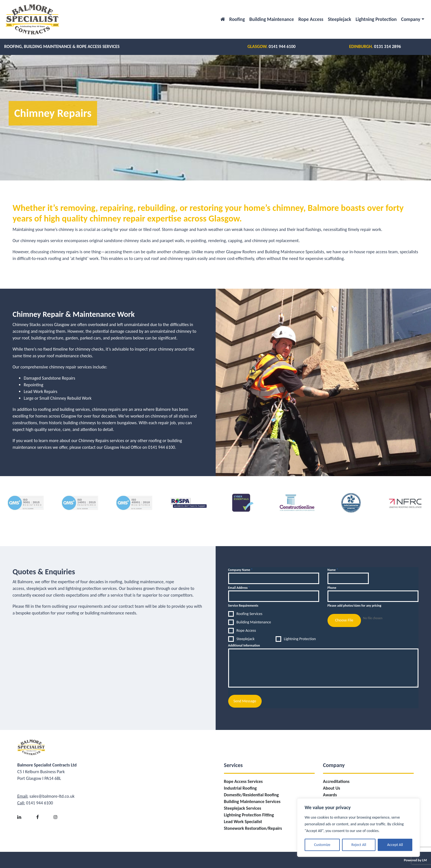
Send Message (245, 701)
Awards (330, 794)
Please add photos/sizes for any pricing (354, 606)
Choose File (344, 620)
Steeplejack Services (243, 808)
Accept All (395, 845)
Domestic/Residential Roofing (251, 794)
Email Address (239, 588)
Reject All (359, 845)
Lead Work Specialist (243, 821)
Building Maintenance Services (252, 801)
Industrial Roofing (240, 788)
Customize (322, 845)
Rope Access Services (243, 781)
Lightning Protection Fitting (249, 814)
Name (333, 570)
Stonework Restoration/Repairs (253, 828)
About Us (332, 788)
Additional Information (244, 645)
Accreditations (336, 781)
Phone (332, 588)
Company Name (240, 570)
